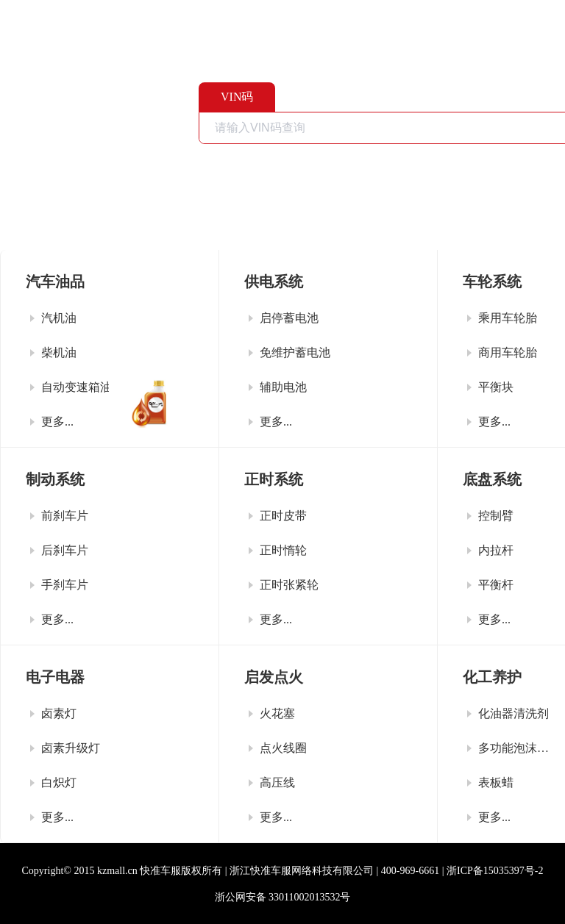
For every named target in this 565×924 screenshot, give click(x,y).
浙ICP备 (495, 871)
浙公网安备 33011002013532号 (283, 897)
